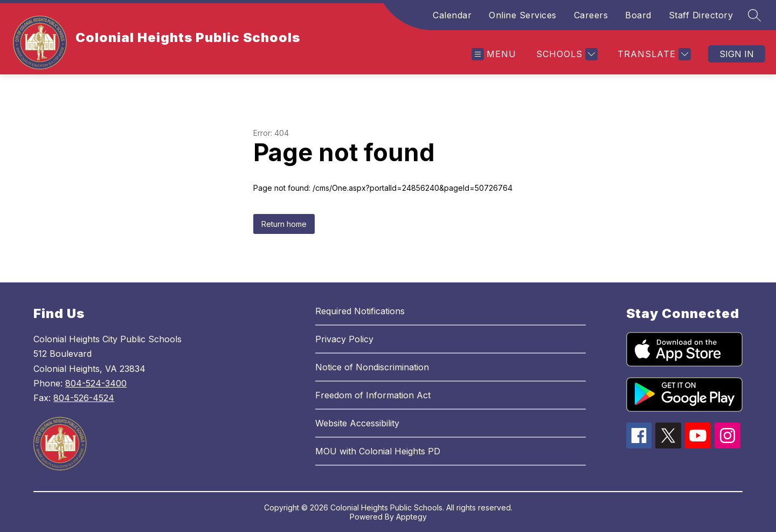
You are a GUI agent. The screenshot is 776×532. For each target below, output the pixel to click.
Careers (591, 15)
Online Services (523, 15)
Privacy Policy (344, 339)
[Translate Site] (653, 54)
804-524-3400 (96, 383)
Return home (284, 224)
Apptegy (411, 517)
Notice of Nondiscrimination (372, 367)
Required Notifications (360, 311)
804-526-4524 (84, 398)
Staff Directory (701, 15)
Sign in (737, 54)
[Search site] (754, 15)
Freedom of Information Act (373, 395)
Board (638, 15)
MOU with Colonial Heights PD (378, 451)
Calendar (452, 15)
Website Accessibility (357, 423)
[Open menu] (494, 54)
